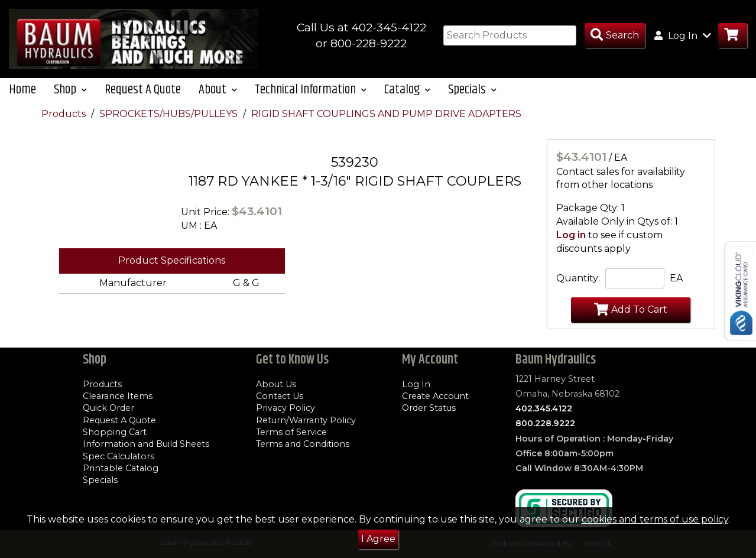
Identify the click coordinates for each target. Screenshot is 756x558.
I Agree (378, 539)
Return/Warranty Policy (306, 420)
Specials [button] (472, 101)
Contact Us (280, 396)
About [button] (218, 101)
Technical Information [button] (311, 101)
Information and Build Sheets (146, 444)
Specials (100, 480)
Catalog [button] (407, 101)
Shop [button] (70, 101)
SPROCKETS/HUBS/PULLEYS (170, 125)
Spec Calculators (119, 456)
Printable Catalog (121, 468)
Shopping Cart (115, 432)
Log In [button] (683, 35)
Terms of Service (291, 432)
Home (22, 101)
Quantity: (578, 289)
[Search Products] (615, 36)
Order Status (429, 408)
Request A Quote (143, 101)
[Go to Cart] (733, 36)
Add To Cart (631, 320)
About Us (276, 384)
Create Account (435, 396)
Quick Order (108, 408)
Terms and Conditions (303, 444)
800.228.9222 (545, 424)
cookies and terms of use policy (655, 519)
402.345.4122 (544, 408)
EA (676, 289)
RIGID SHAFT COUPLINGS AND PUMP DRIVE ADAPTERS (386, 125)
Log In (416, 384)
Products (65, 125)
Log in (571, 246)
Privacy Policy (285, 408)
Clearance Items (118, 396)
